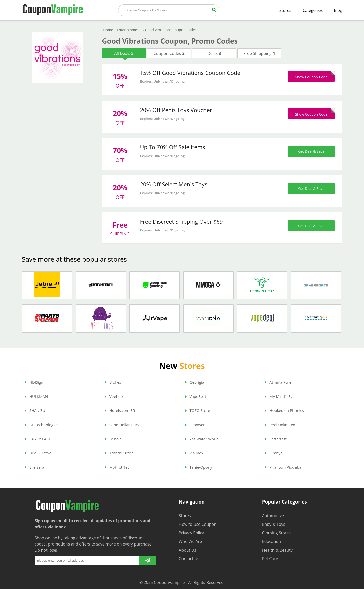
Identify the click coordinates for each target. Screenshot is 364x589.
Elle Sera (35, 467)
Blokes (113, 382)
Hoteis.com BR (120, 410)
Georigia (195, 382)
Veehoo (114, 396)
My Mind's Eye (280, 396)
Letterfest (276, 439)
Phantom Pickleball (284, 467)
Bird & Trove (38, 453)
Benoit (113, 439)
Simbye (274, 453)
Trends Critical (120, 453)
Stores (285, 10)
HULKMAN (36, 396)
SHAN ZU (35, 410)
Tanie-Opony (199, 467)
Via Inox (194, 453)
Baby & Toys (274, 524)
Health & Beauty (277, 550)
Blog (338, 10)
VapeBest (196, 396)
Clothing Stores (276, 533)
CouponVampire (169, 582)
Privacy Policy (191, 533)
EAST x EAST (38, 439)
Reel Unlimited (280, 425)
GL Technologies (42, 425)
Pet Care (270, 559)
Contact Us (189, 559)
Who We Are (190, 541)
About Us (187, 550)
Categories (313, 10)
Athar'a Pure (278, 382)
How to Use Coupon (198, 524)
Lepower (195, 425)
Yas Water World (202, 439)
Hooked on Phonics (284, 410)
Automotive (273, 516)
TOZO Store (198, 410)
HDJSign (34, 382)
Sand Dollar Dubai (123, 425)
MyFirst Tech (118, 467)
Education (271, 541)
